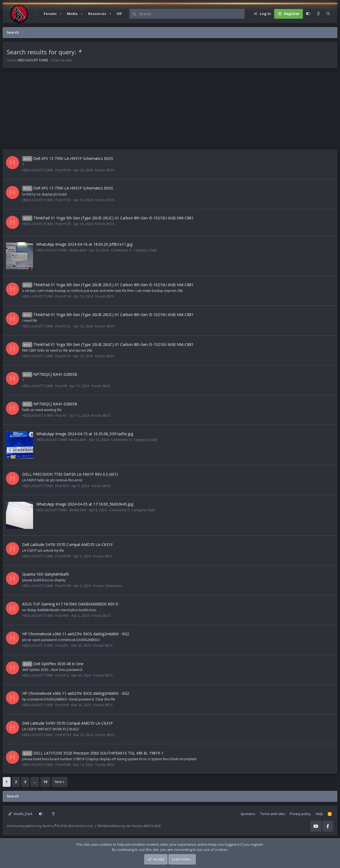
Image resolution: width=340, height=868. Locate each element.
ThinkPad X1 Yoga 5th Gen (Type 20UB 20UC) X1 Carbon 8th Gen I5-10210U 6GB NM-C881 (108, 218)
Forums (50, 14)
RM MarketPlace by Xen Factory (129, 826)
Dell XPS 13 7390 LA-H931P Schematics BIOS (68, 158)
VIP (119, 14)
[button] (61, 14)
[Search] (192, 14)
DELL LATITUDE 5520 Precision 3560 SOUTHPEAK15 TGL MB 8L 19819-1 (93, 753)
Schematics (113, 586)
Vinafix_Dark (20, 814)
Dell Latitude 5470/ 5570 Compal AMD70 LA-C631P (68, 545)
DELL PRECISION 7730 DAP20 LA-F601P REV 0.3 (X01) (70, 474)
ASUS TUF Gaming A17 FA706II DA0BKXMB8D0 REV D (70, 604)
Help (319, 814)
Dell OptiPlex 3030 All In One (53, 664)
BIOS (110, 170)
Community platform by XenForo (50, 826)
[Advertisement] (165, 112)
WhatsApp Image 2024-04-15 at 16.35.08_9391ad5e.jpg (85, 434)
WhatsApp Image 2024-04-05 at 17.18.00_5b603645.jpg (85, 504)
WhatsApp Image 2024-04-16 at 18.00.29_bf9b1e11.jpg (84, 244)
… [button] (35, 782)
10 (45, 782)
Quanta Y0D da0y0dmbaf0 (46, 574)
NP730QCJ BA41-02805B (50, 374)
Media (72, 14)
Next (58, 782)
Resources (97, 14)
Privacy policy (300, 814)
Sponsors (248, 814)
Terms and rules (272, 814)
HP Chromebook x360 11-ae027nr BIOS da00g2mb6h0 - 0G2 (76, 634)
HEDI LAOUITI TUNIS (33, 60)
